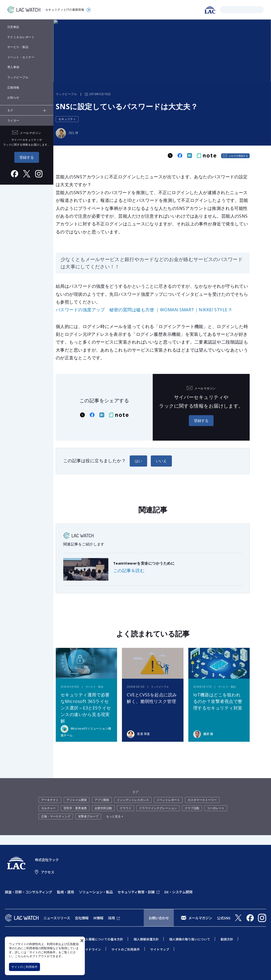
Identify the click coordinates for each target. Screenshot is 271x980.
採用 (112, 918)
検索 (225, 10)
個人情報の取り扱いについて (190, 939)
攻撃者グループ (88, 816)
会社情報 (82, 918)
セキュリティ (67, 119)
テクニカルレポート (21, 37)
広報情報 (13, 87)
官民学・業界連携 (75, 808)
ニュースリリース (57, 918)
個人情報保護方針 (146, 939)
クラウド (126, 808)
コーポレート (216, 808)
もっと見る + (115, 816)
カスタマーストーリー (202, 800)
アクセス (48, 872)
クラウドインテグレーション (158, 808)
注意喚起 (13, 27)
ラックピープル (18, 77)
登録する (27, 157)
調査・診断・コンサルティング (28, 892)
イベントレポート (168, 800)
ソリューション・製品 (96, 892)
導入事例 (13, 67)
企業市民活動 (103, 808)
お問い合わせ (159, 918)
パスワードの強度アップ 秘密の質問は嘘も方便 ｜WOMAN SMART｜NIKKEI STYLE (142, 310)
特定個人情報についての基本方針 (100, 939)
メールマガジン (200, 918)
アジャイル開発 (77, 800)
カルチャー (48, 808)
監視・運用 (65, 892)
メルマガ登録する (238, 156)
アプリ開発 (102, 800)
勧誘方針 (227, 939)
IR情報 (98, 918)
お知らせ (13, 97)
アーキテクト (50, 800)
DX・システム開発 (178, 892)
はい (138, 461)
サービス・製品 (18, 47)
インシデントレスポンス (133, 800)
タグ (10, 110)
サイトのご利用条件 (24, 967)
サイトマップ (160, 949)
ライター (13, 120)
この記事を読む (129, 570)
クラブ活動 (192, 808)
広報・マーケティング (56, 816)
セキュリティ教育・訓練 (136, 892)
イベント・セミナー (21, 57)
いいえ (161, 461)
